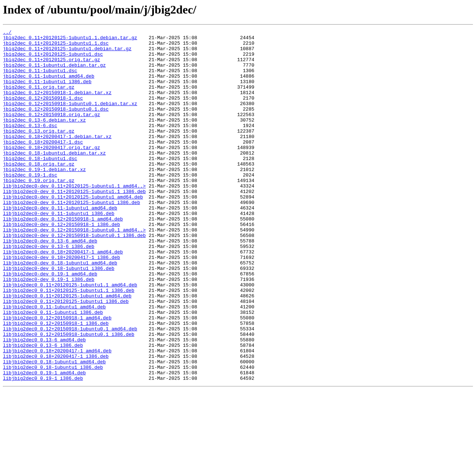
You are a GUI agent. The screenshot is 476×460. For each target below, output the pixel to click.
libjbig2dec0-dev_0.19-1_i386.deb (49, 330)
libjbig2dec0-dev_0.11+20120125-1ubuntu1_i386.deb (71, 237)
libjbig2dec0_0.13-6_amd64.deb (44, 402)
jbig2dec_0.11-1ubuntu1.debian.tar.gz (54, 73)
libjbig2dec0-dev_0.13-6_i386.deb (49, 290)
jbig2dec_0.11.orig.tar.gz (39, 99)
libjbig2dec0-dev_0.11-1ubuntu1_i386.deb (59, 251)
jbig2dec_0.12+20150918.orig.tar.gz (51, 132)
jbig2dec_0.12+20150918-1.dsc (43, 112)
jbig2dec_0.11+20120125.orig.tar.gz (51, 66)
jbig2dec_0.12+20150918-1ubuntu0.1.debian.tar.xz (70, 119)
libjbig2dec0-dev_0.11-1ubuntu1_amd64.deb (60, 244)
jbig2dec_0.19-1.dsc (30, 204)
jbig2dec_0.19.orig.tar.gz (39, 211)
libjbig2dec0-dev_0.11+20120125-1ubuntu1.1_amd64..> (74, 218)
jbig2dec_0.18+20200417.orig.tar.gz (51, 171)
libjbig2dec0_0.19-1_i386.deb (43, 448)
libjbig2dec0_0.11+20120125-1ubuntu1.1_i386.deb (69, 343)
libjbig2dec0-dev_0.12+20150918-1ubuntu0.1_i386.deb (74, 277)
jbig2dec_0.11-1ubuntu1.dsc (40, 79)
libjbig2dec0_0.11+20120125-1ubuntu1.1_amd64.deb (70, 336)
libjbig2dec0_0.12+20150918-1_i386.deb (56, 382)
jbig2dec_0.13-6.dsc (30, 145)
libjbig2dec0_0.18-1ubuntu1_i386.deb (53, 435)
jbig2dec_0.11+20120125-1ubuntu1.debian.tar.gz (67, 53)
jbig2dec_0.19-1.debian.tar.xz (44, 198)
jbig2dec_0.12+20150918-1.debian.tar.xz (57, 105)
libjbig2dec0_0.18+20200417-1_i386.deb (56, 422)
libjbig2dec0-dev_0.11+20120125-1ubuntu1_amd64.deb (73, 231)
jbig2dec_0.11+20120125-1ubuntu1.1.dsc (56, 46)
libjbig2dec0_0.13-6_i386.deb (43, 409)
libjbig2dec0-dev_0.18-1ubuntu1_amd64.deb (60, 310)
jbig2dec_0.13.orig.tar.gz (39, 152)
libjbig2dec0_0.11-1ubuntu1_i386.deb (53, 369)
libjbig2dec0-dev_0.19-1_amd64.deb (50, 323)
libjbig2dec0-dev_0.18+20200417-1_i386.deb (62, 303)
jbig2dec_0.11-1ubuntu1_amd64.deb (49, 86)
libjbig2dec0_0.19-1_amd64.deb (44, 442)
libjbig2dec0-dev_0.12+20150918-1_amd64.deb (63, 257)
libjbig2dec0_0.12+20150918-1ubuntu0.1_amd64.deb (70, 389)
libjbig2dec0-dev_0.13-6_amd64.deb (50, 283)
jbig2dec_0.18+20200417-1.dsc (43, 165)
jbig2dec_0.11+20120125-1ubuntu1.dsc (53, 59)
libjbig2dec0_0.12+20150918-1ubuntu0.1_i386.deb (69, 396)
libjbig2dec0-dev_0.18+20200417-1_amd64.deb (63, 297)
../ (7, 33)
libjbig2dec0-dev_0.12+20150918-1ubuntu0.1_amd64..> (74, 270)
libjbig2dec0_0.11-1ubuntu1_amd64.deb (54, 363)
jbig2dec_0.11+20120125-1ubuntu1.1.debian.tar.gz (70, 40)
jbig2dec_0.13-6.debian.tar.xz (44, 138)
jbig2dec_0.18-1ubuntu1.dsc (40, 185)
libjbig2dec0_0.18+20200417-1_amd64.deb (57, 415)
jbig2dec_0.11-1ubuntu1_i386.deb (47, 92)
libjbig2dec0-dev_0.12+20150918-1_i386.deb (62, 264)
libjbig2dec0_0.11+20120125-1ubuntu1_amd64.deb (67, 349)
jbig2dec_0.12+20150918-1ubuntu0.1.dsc (56, 125)
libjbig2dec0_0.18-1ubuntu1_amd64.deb (54, 429)
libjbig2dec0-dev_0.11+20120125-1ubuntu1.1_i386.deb (74, 224)
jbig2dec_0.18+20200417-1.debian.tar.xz (57, 158)
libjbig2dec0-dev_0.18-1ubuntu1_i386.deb (59, 316)
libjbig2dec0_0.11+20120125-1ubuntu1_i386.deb (66, 356)
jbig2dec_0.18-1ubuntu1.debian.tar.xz (54, 178)
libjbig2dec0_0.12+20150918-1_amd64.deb (57, 376)
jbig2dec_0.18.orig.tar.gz (39, 191)
